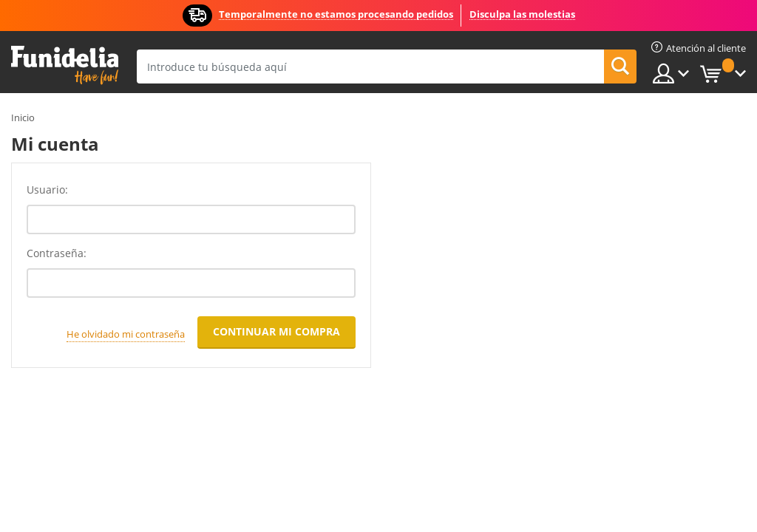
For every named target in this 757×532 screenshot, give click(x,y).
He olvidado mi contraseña (126, 334)
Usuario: (47, 190)
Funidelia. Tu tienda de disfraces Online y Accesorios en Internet (65, 65)
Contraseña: (57, 253)
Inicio (23, 117)
